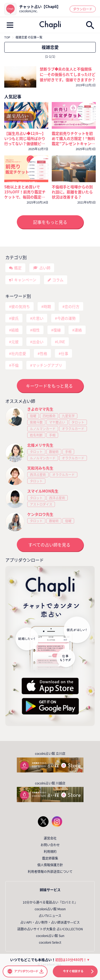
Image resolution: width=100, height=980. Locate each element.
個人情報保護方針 (50, 865)
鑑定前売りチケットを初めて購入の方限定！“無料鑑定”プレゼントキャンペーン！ (73, 138)
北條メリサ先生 (40, 445)
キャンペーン (25, 280)
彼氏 (15, 318)
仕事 (65, 353)
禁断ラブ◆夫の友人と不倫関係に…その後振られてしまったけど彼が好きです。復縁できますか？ (68, 74)
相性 (36, 330)
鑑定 (18, 268)
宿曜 (33, 416)
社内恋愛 (19, 353)
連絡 (78, 330)
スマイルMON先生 (43, 491)
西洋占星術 (38, 475)
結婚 (15, 330)
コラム (58, 280)
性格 (43, 353)
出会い (38, 342)
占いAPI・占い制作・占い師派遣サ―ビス (50, 922)
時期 (47, 306)
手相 (52, 435)
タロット (78, 422)
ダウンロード (83, 9)
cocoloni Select (50, 942)
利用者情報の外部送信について (50, 872)
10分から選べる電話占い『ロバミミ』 (50, 902)
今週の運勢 (66, 318)
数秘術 (54, 452)
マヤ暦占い (57, 422)
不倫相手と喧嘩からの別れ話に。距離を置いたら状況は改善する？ (72, 192)
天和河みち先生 (40, 468)
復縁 (57, 330)
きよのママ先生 (40, 409)
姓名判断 (36, 435)
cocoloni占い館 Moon (50, 909)
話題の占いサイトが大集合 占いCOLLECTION (50, 929)
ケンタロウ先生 (40, 514)
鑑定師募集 (50, 858)
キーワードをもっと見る (49, 386)
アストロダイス (41, 504)
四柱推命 (49, 416)
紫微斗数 (36, 422)
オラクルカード (73, 429)
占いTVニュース (50, 916)
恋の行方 (72, 306)
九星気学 (68, 416)
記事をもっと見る (50, 222)
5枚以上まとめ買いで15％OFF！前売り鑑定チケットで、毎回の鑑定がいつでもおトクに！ (25, 192)
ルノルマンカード (43, 429)
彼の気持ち (21, 306)
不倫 (15, 365)
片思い (38, 318)
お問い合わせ (50, 845)
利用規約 (50, 852)
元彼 (15, 342)
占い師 (45, 268)
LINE (61, 342)
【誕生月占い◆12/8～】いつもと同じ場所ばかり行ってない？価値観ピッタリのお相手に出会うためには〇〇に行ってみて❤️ (25, 138)
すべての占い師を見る (49, 545)
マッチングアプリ (47, 365)
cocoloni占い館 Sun (50, 936)
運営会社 (50, 838)
